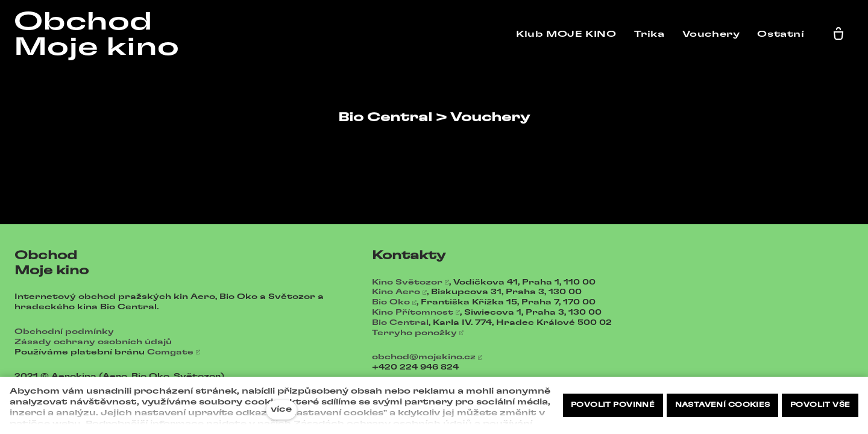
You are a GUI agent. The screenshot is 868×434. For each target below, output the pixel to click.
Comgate (170, 352)
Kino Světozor (407, 282)
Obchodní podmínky (64, 332)
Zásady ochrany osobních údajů (93, 342)
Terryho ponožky (414, 333)
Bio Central (400, 322)
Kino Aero (396, 292)
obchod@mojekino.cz (424, 357)
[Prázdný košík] (841, 34)
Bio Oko (391, 302)
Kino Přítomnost (413, 312)
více (281, 410)
